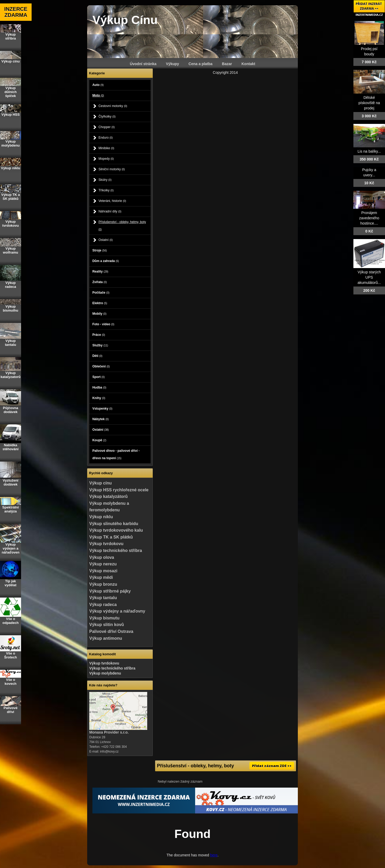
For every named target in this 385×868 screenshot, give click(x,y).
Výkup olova (102, 557)
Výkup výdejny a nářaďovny (117, 611)
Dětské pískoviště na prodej (369, 103)
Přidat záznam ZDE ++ (272, 766)
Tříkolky (106, 190)
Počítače (101, 293)
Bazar (227, 64)
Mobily (100, 314)
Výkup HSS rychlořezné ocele (119, 490)
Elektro (100, 303)
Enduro (106, 138)
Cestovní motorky (113, 106)
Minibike (106, 148)
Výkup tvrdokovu (106, 544)
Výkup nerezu (103, 564)
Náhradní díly (110, 211)
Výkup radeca (103, 605)
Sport (99, 377)
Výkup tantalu (103, 598)
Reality (100, 271)
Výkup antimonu (106, 638)
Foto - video (103, 324)
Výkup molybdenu (105, 673)
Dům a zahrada (106, 261)
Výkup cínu (100, 483)
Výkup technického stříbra (116, 551)
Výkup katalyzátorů (108, 496)
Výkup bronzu (103, 584)
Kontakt (248, 64)
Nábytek (101, 419)
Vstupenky (102, 409)
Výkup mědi (101, 577)
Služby (100, 345)
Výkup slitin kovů (107, 625)
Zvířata (100, 282)
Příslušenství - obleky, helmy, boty (122, 226)
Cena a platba (201, 64)
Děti (97, 356)
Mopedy (106, 159)
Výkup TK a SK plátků (111, 537)
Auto (98, 85)
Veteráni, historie (112, 201)
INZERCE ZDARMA (16, 12)
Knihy (99, 398)
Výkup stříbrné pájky (110, 591)
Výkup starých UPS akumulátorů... (369, 277)
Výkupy (172, 64)
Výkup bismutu (104, 618)
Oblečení (101, 366)
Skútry (105, 180)
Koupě (99, 440)
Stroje (100, 250)
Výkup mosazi (103, 571)
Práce (99, 335)
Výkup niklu (101, 517)
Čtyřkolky (107, 117)
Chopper (107, 127)
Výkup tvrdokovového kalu (116, 530)
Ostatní (106, 240)
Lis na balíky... (369, 151)
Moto (98, 95)
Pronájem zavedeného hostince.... (369, 218)
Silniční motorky (112, 169)
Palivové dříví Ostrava (111, 631)
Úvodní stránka (143, 64)
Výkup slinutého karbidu (114, 524)
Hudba (99, 387)
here (214, 855)
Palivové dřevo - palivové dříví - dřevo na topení (116, 454)
